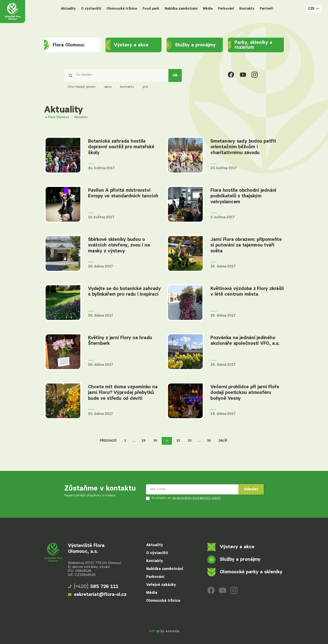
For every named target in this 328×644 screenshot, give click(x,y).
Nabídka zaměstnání (181, 9)
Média (208, 9)
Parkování (226, 9)
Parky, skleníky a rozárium (250, 45)
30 (155, 441)
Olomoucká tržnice (122, 9)
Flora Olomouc (64, 45)
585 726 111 (93, 587)
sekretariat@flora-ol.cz (97, 595)
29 (144, 441)
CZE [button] (314, 9)
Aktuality (68, 9)
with (164, 631)
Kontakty (247, 9)
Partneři (266, 9)
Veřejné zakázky (161, 585)
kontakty (125, 87)
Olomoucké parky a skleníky (245, 572)
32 (178, 441)
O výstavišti (91, 9)
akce (105, 87)
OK (175, 75)
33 (190, 441)
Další (223, 441)
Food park (151, 9)
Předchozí (108, 441)
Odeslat (251, 489)
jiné (143, 87)
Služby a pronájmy (191, 45)
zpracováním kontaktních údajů (196, 498)
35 (209, 441)
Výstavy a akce (127, 45)
